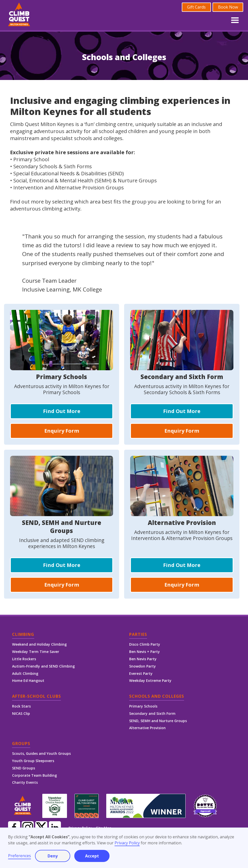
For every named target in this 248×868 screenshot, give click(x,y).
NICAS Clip (21, 713)
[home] (19, 15)
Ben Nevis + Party (145, 652)
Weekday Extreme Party (150, 680)
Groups (21, 744)
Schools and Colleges (157, 697)
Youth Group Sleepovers (33, 761)
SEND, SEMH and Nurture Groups (158, 721)
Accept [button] (92, 856)
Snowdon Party (143, 666)
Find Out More (62, 411)
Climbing (23, 635)
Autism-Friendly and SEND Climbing (43, 666)
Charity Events (25, 782)
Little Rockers (24, 659)
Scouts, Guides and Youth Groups (41, 753)
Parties (138, 635)
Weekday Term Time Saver (36, 652)
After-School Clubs (37, 697)
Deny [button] (53, 856)
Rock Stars (21, 706)
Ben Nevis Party (143, 659)
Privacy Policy (127, 843)
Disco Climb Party (145, 644)
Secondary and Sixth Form (152, 713)
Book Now (228, 7)
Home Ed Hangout (28, 680)
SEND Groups (24, 768)
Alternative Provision (147, 728)
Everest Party (141, 673)
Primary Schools (143, 706)
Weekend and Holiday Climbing (39, 644)
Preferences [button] (20, 856)
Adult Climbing (25, 673)
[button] (235, 19)
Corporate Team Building (34, 775)
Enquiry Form (62, 431)
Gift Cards (196, 7)
